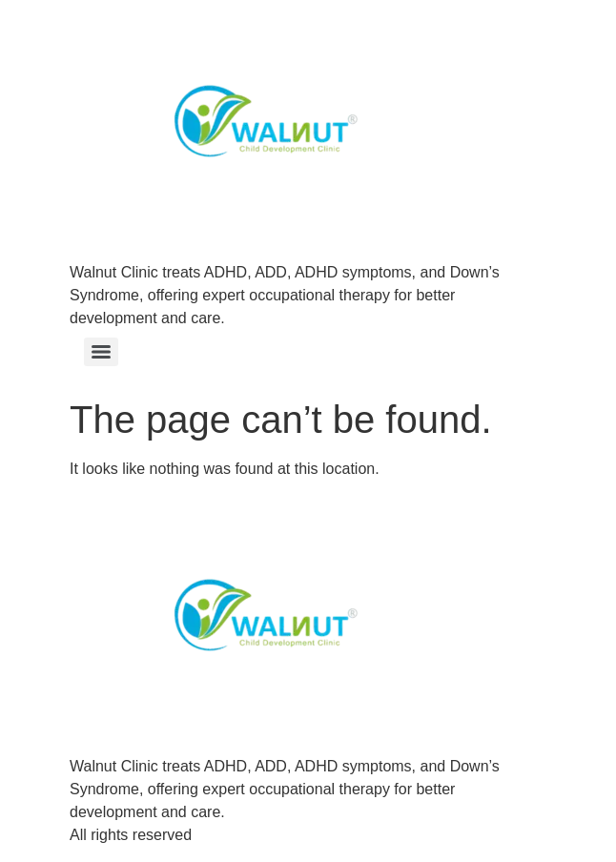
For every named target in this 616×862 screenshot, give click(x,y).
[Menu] (101, 352)
